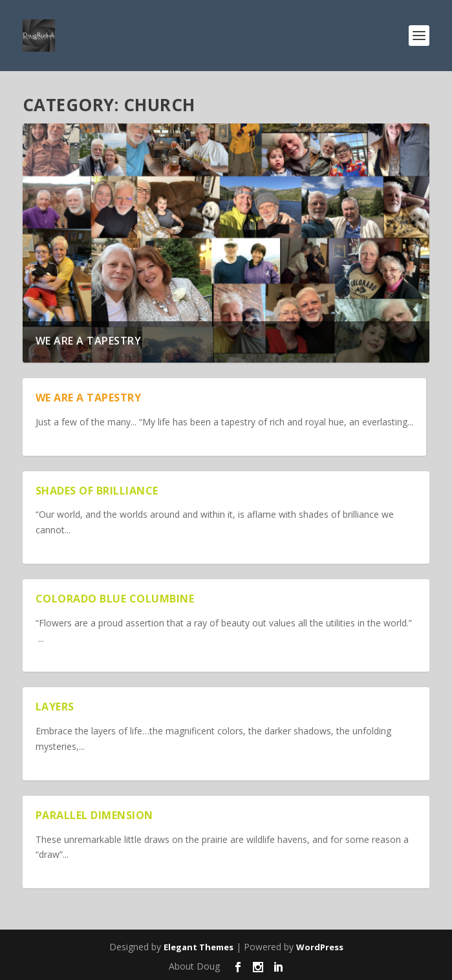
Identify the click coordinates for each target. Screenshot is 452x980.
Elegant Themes (199, 947)
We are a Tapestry (89, 341)
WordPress (320, 947)
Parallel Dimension (94, 815)
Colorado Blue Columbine (115, 599)
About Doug (194, 966)
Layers (55, 707)
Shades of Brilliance (97, 491)
